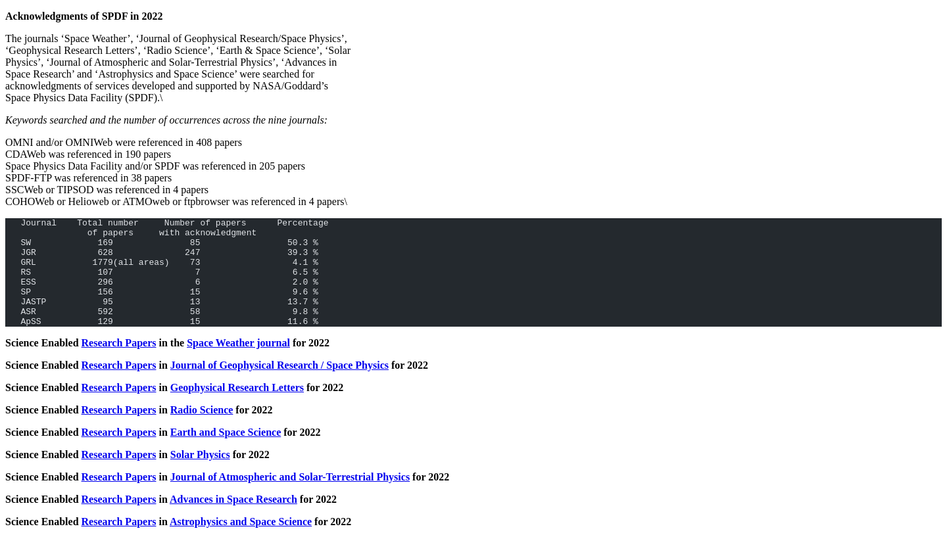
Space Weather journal (238, 364)
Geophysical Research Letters (237, 409)
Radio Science (202, 432)
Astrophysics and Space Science (241, 543)
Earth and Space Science (226, 454)
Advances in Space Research (233, 521)
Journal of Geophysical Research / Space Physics (279, 387)
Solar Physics (200, 476)
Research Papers (119, 364)
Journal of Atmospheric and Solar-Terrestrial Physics (290, 499)
